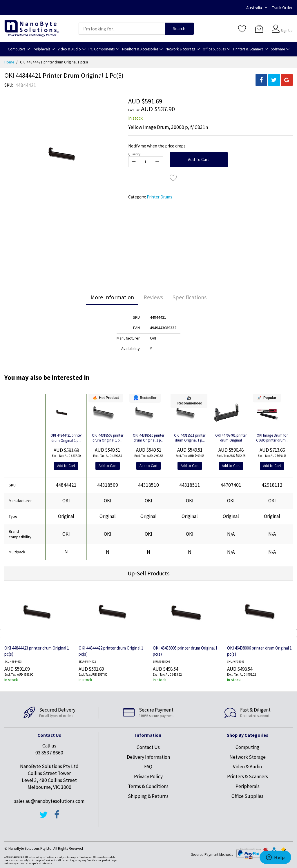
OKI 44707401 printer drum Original (231, 438)
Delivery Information (148, 757)
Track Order (282, 8)
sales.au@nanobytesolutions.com (49, 801)
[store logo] (32, 29)
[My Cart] (259, 29)
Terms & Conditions (148, 786)
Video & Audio (247, 767)
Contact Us (148, 747)
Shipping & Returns (148, 796)
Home (9, 62)
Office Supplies (247, 796)
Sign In (286, 26)
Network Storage (248, 757)
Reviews (153, 297)
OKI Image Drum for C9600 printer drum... (272, 438)
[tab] (112, 297)
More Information (112, 297)
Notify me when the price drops (157, 146)
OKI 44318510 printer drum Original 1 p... (148, 438)
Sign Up (287, 31)
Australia (254, 8)
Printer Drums (160, 197)
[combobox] (122, 29)
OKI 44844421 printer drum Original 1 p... (66, 438)
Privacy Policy (148, 776)
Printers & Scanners (248, 776)
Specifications (190, 297)
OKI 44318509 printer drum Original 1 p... (108, 438)
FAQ (148, 767)
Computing (247, 747)
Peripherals (248, 786)
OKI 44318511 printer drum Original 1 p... (190, 438)
